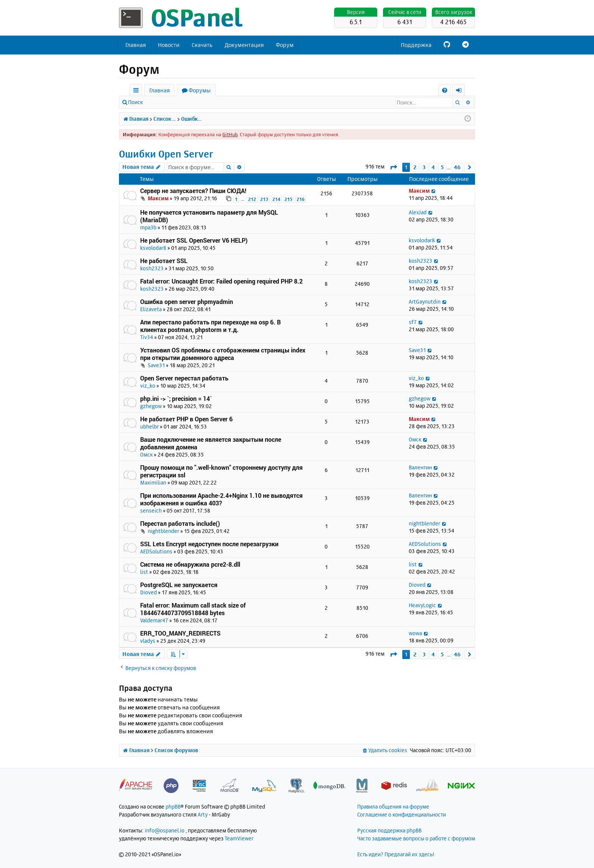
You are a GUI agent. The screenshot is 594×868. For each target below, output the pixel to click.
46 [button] (457, 167)
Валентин (420, 467)
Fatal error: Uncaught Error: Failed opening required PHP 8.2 (221, 281)
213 (264, 199)
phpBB (173, 806)
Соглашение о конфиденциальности (402, 814)
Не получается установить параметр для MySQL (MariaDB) (209, 216)
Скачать (202, 45)
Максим (158, 198)
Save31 (156, 365)
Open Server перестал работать (184, 378)
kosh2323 (152, 268)
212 (252, 199)
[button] (393, 167)
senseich (151, 510)
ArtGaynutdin (425, 302)
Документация (244, 45)
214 (276, 199)
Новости (169, 45)
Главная (136, 45)
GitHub (230, 134)
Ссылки (137, 91)
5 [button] (442, 167)
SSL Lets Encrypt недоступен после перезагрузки (209, 544)
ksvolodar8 (153, 248)
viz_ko (148, 386)
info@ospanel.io (165, 830)
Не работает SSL (164, 261)
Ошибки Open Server (166, 154)
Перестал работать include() (180, 523)
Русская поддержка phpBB (389, 830)
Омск (146, 454)
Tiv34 (147, 337)
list (144, 572)
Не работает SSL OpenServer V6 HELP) (194, 240)
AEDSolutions (156, 551)
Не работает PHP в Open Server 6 (186, 419)
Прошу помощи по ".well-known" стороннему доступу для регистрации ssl (221, 471)
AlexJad (418, 212)
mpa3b (148, 227)
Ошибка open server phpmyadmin (187, 302)
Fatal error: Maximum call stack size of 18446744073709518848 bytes (193, 609)
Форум (285, 45)
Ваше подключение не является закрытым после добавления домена (211, 443)
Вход (160, 102)
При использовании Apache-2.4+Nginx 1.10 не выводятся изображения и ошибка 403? (221, 499)
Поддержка (416, 45)
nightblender (163, 531)
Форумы (200, 90)
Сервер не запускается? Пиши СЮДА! (193, 191)
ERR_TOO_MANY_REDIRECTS (180, 633)
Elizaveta (151, 309)
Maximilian (153, 482)
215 (288, 199)
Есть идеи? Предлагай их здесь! (396, 854)
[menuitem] (445, 90)
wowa (415, 633)
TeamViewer (239, 838)
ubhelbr (149, 426)
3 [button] (424, 167)
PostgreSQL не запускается (179, 585)
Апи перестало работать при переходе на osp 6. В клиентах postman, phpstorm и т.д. (210, 326)
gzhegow (151, 406)
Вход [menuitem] (461, 91)
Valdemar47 (154, 620)
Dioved (148, 592)
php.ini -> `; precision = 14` (176, 398)
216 (301, 199)
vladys (148, 641)
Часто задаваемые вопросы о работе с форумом (416, 838)
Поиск (135, 102)
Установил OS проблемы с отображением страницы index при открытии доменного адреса (223, 354)
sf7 (413, 322)
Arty (203, 814)
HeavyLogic (422, 605)
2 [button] (415, 167)
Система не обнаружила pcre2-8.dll (190, 564)
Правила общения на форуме (393, 806)
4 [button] (433, 167)
